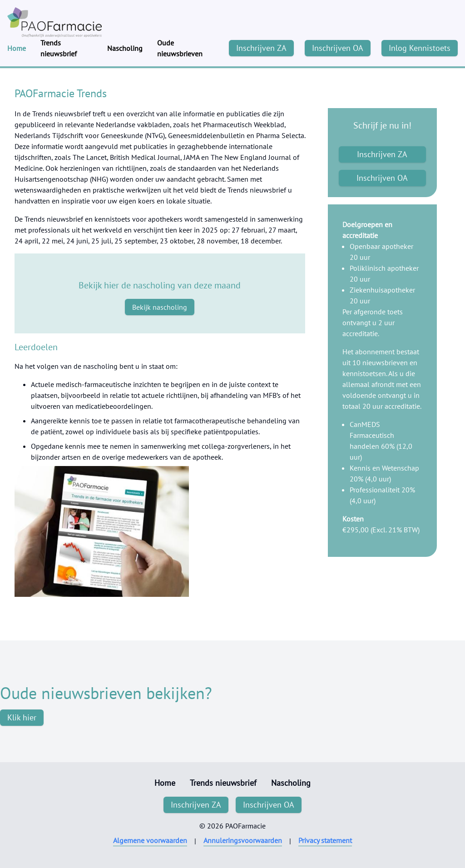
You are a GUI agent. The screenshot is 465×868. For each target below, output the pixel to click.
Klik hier (22, 717)
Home (17, 48)
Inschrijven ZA (261, 48)
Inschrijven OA (338, 48)
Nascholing (125, 48)
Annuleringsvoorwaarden (243, 840)
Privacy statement (325, 840)
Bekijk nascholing (160, 307)
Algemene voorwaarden (150, 840)
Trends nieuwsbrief (59, 48)
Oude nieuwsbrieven (180, 48)
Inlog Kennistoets (420, 48)
